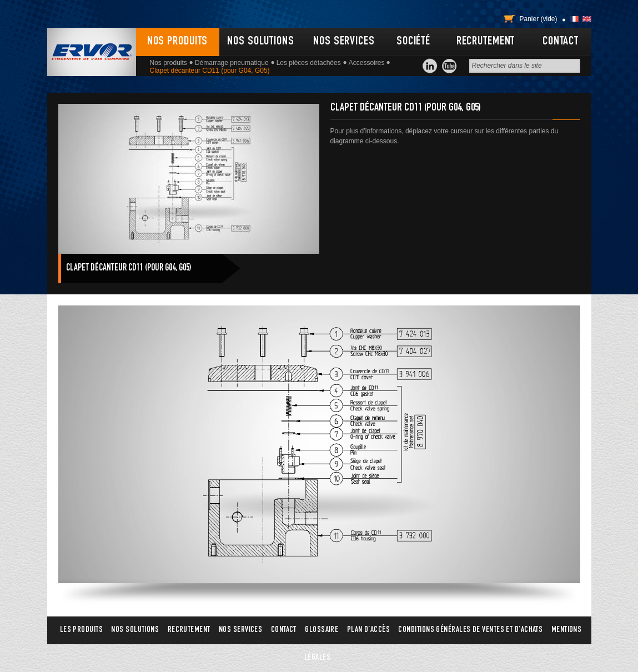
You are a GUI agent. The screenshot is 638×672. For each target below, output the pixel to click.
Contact (561, 42)
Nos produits (178, 42)
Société (413, 42)
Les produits (81, 630)
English (587, 19)
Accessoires (367, 63)
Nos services (344, 42)
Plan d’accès (368, 630)
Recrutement (486, 42)
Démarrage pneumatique (232, 63)
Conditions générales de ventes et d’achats (470, 630)
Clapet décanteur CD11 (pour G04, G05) (129, 269)
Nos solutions (260, 42)
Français (574, 19)
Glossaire (321, 630)
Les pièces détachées (309, 63)
